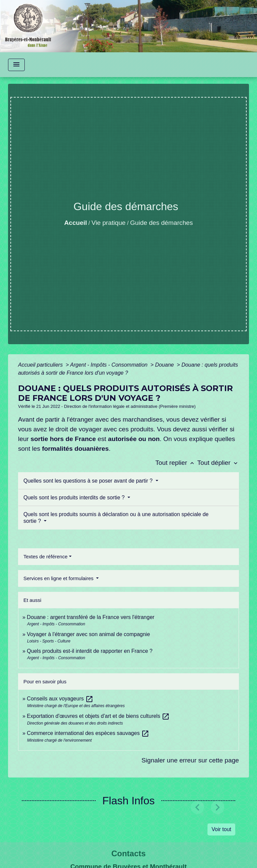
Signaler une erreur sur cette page (190, 760)
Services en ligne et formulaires (59, 578)
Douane (165, 365)
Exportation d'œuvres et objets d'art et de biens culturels (98, 716)
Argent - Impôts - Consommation (109, 365)
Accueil (76, 223)
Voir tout (221, 829)
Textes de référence (46, 556)
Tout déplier (218, 463)
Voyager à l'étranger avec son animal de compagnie (88, 634)
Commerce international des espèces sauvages (88, 733)
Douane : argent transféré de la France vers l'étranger (91, 617)
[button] (197, 807)
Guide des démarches (162, 223)
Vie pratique (108, 223)
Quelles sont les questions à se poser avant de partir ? (89, 481)
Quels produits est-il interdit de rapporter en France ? (90, 651)
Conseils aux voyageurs (60, 699)
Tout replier (176, 463)
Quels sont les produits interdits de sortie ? (75, 498)
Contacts (129, 853)
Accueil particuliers (41, 365)
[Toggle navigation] (16, 65)
